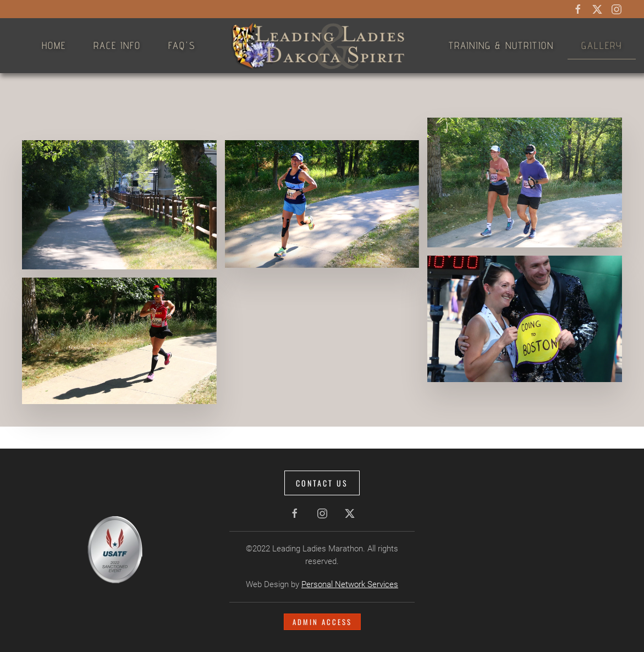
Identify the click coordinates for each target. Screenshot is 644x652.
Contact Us (321, 483)
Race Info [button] (117, 45)
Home (54, 45)
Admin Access (321, 622)
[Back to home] (322, 46)
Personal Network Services (349, 584)
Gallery (602, 45)
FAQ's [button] (182, 45)
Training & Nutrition (501, 45)
